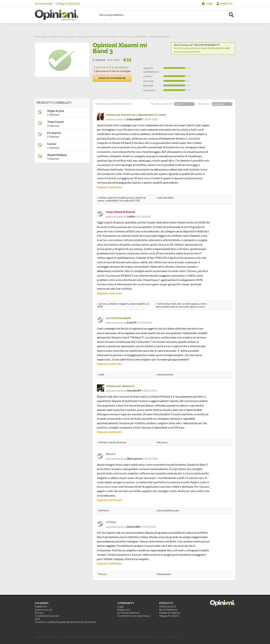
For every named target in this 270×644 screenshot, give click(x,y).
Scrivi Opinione (168, 610)
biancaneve (135, 459)
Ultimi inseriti (168, 606)
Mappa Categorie (170, 613)
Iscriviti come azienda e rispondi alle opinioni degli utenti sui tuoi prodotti (203, 48)
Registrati (226, 3)
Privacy (39, 613)
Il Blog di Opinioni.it (68, 3)
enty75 (132, 322)
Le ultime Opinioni (128, 613)
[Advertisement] (62, 188)
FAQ (37, 619)
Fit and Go (54, 133)
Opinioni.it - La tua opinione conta (63, 15)
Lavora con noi (44, 610)
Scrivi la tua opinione (112, 78)
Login (209, 3)
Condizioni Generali (47, 616)
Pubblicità (41, 606)
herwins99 (134, 391)
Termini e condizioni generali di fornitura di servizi (65, 622)
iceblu (131, 216)
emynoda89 (135, 119)
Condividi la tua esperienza (134, 616)
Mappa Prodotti (169, 616)
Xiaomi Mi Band (57, 155)
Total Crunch (55, 122)
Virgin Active (56, 111)
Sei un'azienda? (44, 3)
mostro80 (134, 527)
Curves (52, 144)
